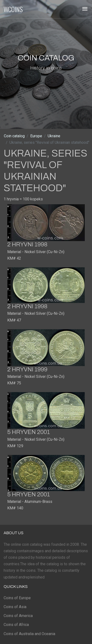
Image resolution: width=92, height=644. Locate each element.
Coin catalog (14, 136)
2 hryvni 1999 (27, 369)
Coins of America (18, 616)
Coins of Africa (16, 625)
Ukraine (54, 136)
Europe (36, 136)
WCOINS (13, 9)
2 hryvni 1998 (27, 244)
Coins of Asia (15, 607)
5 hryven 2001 (29, 432)
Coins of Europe (17, 598)
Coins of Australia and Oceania (29, 634)
